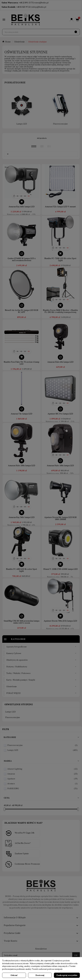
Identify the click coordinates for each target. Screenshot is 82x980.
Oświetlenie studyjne (19, 704)
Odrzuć (14, 975)
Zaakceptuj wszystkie (67, 975)
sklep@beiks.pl (39, 7)
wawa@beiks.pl (41, 3)
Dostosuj (40, 975)
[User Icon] (72, 20)
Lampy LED (22, 124)
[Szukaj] (37, 32)
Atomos (42, 783)
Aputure (42, 779)
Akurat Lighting (42, 769)
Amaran (42, 774)
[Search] (76, 32)
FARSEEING (42, 788)
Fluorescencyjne (60, 124)
